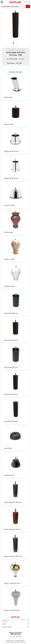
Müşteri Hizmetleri (15, 632)
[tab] (16, 621)
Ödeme (26, 2)
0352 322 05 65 (16, 634)
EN (29, 2)
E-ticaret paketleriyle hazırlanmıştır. (16, 642)
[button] (16, 621)
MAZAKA (7, 642)
